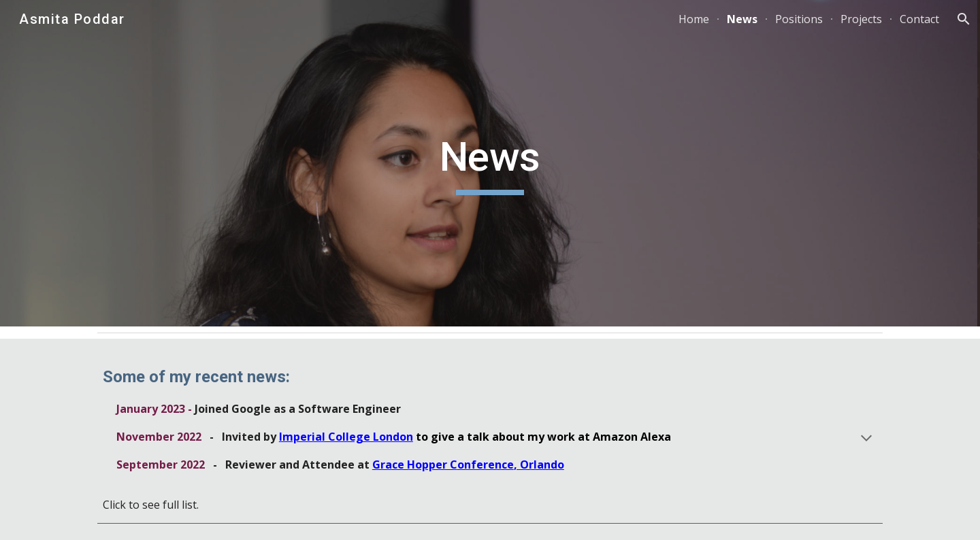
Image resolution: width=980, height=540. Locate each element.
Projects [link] (861, 19)
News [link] (742, 19)
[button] (964, 19)
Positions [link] (799, 19)
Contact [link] (919, 19)
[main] (490, 163)
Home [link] (694, 19)
